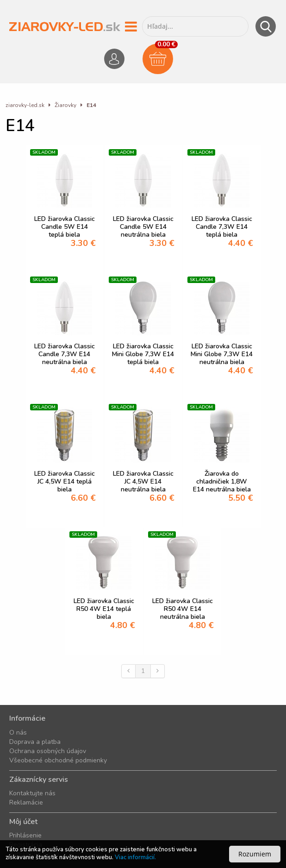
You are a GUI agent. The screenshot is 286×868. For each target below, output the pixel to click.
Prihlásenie (25, 835)
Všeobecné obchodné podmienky (58, 760)
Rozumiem (255, 854)
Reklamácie (26, 802)
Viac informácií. (135, 857)
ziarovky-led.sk (25, 105)
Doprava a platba (35, 742)
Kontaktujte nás (32, 793)
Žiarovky (65, 105)
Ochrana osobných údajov (48, 751)
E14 (91, 105)
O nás (18, 733)
